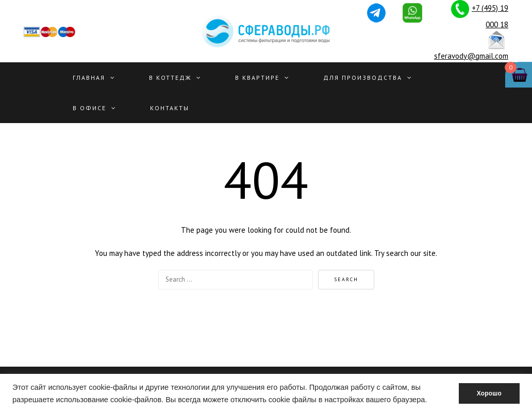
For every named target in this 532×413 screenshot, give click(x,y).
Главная (89, 78)
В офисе (89, 108)
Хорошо (489, 393)
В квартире (257, 78)
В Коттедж (170, 78)
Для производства (363, 78)
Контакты (170, 108)
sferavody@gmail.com (471, 56)
